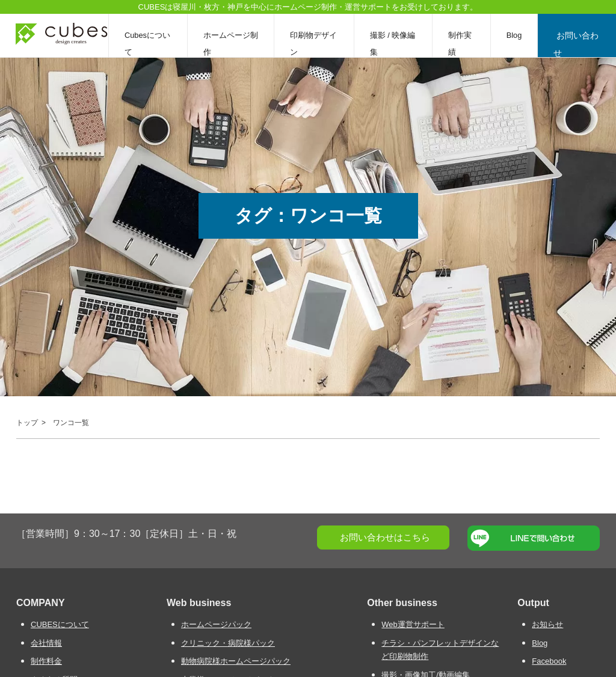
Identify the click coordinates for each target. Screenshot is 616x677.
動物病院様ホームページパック (236, 661)
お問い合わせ (577, 44)
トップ (27, 423)
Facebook (549, 661)
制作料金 (46, 661)
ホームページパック (216, 624)
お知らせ (547, 624)
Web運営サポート (413, 624)
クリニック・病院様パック (228, 643)
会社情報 (46, 643)
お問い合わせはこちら (385, 537)
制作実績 (462, 44)
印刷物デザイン (315, 44)
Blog (517, 35)
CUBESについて (60, 624)
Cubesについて (147, 44)
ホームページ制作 (231, 44)
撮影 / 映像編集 (395, 44)
